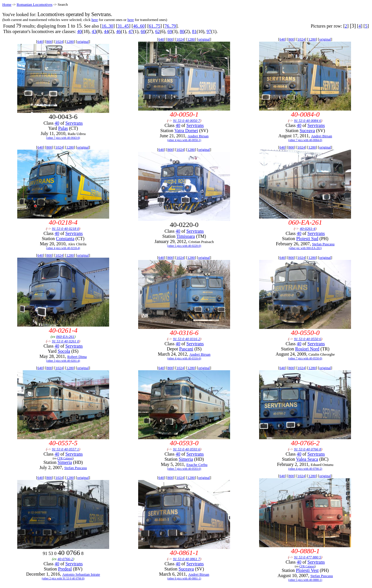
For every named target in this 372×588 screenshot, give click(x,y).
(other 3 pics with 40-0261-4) (63, 361)
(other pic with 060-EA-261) (305, 248)
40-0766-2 (65, 559)
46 (118, 31)
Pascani (186, 349)
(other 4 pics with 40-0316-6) (184, 358)
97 (209, 31)
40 (79, 31)
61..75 (155, 26)
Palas (63, 128)
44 (106, 31)
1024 (59, 42)
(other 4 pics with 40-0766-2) (305, 469)
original (83, 42)
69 (170, 31)
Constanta (65, 239)
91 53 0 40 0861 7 (186, 559)
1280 (70, 42)
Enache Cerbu (197, 465)
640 (40, 42)
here (95, 20)
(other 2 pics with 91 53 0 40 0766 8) (63, 578)
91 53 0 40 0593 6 (186, 449)
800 (49, 42)
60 (143, 31)
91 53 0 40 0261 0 (65, 341)
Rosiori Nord (307, 349)
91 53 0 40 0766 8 (308, 449)
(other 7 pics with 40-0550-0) (305, 358)
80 (182, 31)
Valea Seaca (307, 459)
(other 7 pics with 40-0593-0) (184, 469)
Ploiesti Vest (307, 570)
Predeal (65, 569)
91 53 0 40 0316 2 (186, 339)
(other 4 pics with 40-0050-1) (184, 140)
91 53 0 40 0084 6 (308, 121)
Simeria (65, 462)
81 (194, 31)
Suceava (307, 131)
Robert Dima (77, 357)
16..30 (107, 26)
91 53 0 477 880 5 (308, 557)
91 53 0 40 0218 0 (65, 229)
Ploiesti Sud (307, 239)
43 (94, 31)
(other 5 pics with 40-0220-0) (184, 246)
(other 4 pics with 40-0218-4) (63, 248)
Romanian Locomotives (35, 4)
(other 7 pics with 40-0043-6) (63, 138)
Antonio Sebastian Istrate (81, 574)
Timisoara (186, 236)
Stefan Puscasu (323, 244)
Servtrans (74, 123)
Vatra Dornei (186, 131)
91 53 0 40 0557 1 (65, 449)
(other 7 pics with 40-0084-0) (305, 140)
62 (157, 31)
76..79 (170, 26)
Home (7, 4)
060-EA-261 (65, 337)
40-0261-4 (308, 229)
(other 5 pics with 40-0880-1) (305, 580)
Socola (64, 351)
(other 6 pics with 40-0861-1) (184, 578)
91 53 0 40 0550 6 (308, 339)
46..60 (139, 26)
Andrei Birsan (198, 136)
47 (131, 31)
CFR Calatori (65, 458)
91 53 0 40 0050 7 (186, 121)
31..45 (123, 26)
